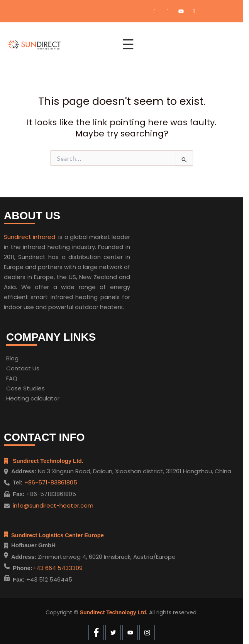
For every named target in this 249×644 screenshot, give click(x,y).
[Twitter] (168, 11)
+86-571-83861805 (50, 482)
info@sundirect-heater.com (53, 505)
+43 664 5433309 (58, 568)
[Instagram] (194, 11)
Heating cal (23, 398)
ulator (51, 398)
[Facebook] (155, 11)
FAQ (12, 378)
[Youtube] (181, 11)
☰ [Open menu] (128, 45)
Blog (12, 358)
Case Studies (25, 388)
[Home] (61, 45)
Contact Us (23, 368)
